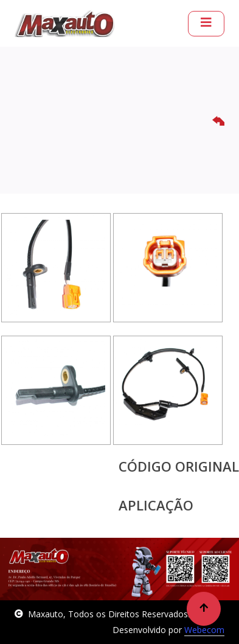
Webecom (204, 630)
